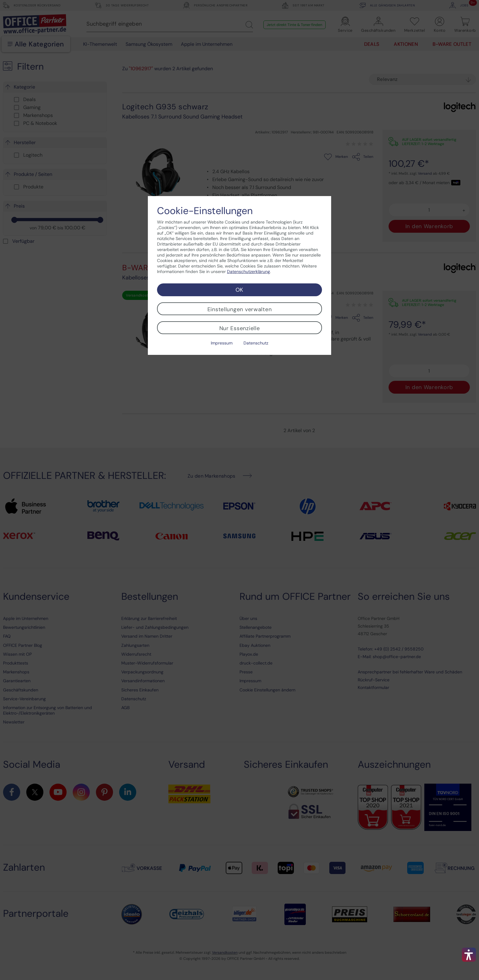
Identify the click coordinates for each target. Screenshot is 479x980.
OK (239, 290)
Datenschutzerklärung (249, 271)
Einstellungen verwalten (240, 309)
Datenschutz (256, 343)
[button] (469, 955)
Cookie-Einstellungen (205, 211)
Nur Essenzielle (240, 328)
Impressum (222, 343)
